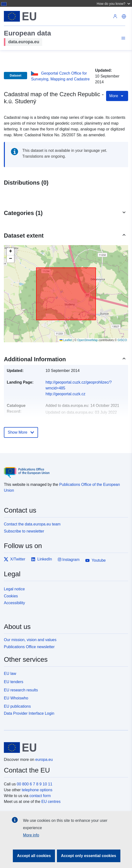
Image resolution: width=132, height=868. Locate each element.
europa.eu (44, 760)
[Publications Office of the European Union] (64, 469)
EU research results (21, 690)
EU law (10, 674)
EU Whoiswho (16, 698)
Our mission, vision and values (30, 640)
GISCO (122, 340)
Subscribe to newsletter (24, 531)
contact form (40, 796)
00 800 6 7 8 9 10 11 (35, 784)
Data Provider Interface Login (29, 713)
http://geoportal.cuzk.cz (66, 394)
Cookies (11, 596)
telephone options (37, 790)
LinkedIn (42, 559)
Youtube (95, 560)
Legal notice (14, 589)
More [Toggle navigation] (117, 96)
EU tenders (14, 682)
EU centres (51, 802)
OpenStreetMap (88, 340)
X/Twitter (15, 559)
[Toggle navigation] (123, 39)
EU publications (17, 706)
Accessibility (14, 603)
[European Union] (64, 748)
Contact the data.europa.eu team (32, 524)
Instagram (69, 560)
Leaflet (66, 340)
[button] (114, 3)
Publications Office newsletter (29, 647)
